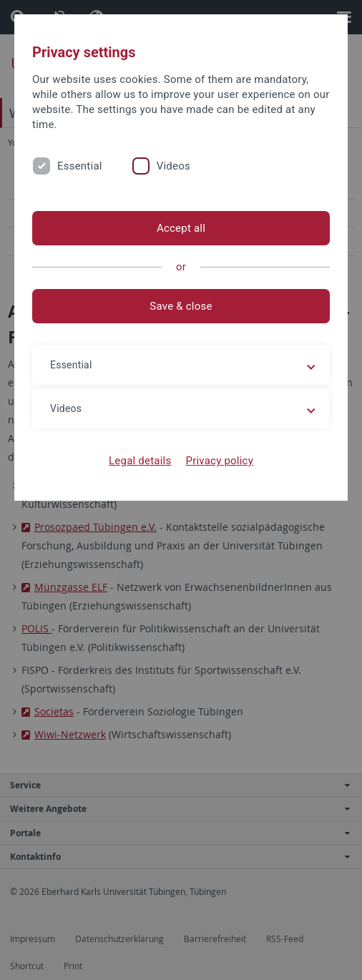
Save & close (181, 306)
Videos (173, 166)
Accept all (181, 228)
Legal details (140, 461)
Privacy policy (219, 461)
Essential (80, 166)
